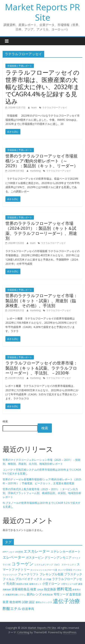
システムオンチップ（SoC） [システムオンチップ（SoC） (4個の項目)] (48, 565)
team (34, 107)
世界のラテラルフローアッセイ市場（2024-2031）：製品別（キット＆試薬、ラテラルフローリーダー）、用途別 (41, 231)
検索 (5, 421)
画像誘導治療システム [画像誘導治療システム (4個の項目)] (16, 595)
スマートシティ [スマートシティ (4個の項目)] (69, 565)
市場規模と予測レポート (20, 66)
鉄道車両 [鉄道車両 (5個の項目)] (28, 609)
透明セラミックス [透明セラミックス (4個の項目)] (44, 602)
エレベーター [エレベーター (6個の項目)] (14, 557)
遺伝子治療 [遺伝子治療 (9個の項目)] (66, 601)
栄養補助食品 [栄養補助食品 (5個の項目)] (21, 589)
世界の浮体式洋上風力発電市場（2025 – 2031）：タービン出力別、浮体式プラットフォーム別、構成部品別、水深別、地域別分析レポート (42, 493)
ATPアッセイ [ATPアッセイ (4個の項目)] (8, 552)
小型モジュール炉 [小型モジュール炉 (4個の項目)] (69, 584)
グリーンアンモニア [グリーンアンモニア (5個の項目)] (58, 557)
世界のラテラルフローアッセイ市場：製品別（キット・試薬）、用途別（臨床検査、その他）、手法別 (41, 300)
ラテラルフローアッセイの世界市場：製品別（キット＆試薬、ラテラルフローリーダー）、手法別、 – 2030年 (41, 368)
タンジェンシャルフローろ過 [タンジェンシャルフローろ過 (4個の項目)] (44, 570)
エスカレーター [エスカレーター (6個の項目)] (37, 551)
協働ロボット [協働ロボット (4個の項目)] (35, 584)
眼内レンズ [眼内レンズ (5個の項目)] (34, 594)
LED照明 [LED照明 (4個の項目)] (19, 552)
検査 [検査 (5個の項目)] (33, 589)
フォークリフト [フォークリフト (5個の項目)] (28, 574)
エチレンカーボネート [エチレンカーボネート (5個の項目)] (66, 551)
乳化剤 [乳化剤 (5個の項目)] (11, 584)
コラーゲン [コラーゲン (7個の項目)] (23, 564)
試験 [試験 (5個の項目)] (25, 602)
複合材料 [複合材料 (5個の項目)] (15, 602)
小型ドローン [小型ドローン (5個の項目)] (51, 584)
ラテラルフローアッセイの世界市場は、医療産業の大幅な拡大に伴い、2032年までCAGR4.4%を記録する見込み (42, 87)
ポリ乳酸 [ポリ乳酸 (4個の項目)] (47, 579)
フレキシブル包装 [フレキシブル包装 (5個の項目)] (51, 574)
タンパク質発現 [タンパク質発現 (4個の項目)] (65, 570)
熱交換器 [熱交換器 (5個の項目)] (50, 589)
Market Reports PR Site (42, 12)
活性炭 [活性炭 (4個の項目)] (40, 590)
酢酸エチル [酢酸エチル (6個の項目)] (12, 608)
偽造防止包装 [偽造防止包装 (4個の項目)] (22, 584)
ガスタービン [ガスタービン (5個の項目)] (35, 557)
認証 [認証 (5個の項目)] (32, 602)
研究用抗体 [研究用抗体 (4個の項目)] (48, 595)
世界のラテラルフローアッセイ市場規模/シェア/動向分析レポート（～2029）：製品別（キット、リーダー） (42, 161)
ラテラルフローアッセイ (55, 107)
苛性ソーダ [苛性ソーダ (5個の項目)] (61, 594)
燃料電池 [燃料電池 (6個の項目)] (64, 589)
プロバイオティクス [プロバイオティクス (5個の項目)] (29, 579)
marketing (36, 171)
